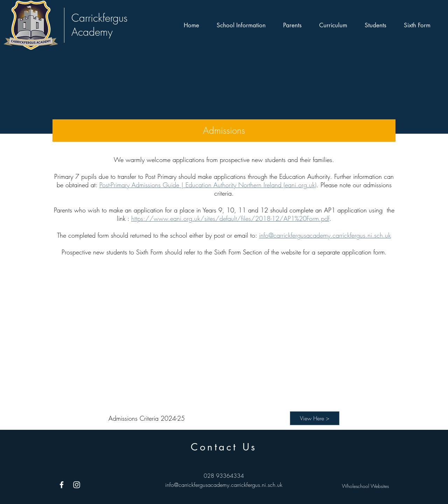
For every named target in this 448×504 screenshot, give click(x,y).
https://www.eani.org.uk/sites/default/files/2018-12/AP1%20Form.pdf (230, 218)
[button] (241, 25)
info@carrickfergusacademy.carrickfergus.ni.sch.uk (325, 235)
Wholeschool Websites (365, 486)
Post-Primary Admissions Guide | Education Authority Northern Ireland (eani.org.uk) (208, 185)
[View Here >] (315, 418)
